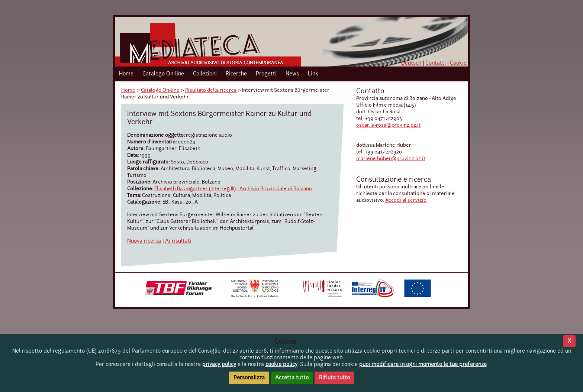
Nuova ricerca (144, 241)
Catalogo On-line (163, 74)
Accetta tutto (292, 378)
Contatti (436, 63)
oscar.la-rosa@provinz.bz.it (388, 125)
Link (313, 74)
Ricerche (236, 74)
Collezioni (205, 74)
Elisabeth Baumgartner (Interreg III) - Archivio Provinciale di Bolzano (233, 189)
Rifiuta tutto (334, 378)
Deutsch (411, 63)
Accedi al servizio (406, 200)
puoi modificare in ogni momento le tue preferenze (423, 365)
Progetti (266, 74)
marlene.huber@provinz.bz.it (391, 159)
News (292, 74)
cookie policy (281, 365)
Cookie (458, 63)
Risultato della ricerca (211, 90)
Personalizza (249, 378)
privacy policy (219, 365)
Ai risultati (178, 241)
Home (126, 74)
